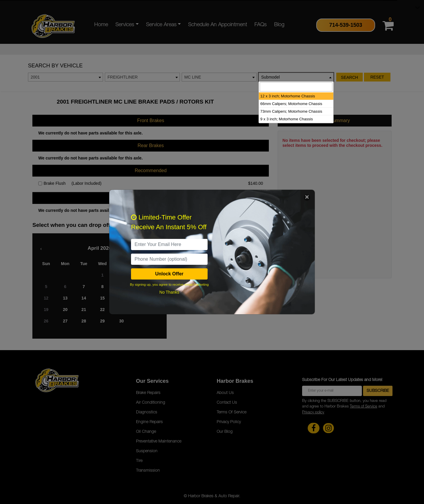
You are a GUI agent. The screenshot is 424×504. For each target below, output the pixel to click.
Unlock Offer (169, 274)
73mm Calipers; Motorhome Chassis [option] (291, 111)
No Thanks (169, 292)
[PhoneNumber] (169, 259)
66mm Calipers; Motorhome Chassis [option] (291, 104)
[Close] (307, 198)
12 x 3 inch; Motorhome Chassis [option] (288, 96)
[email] (169, 244)
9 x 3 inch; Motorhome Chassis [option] (286, 119)
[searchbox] (296, 87)
